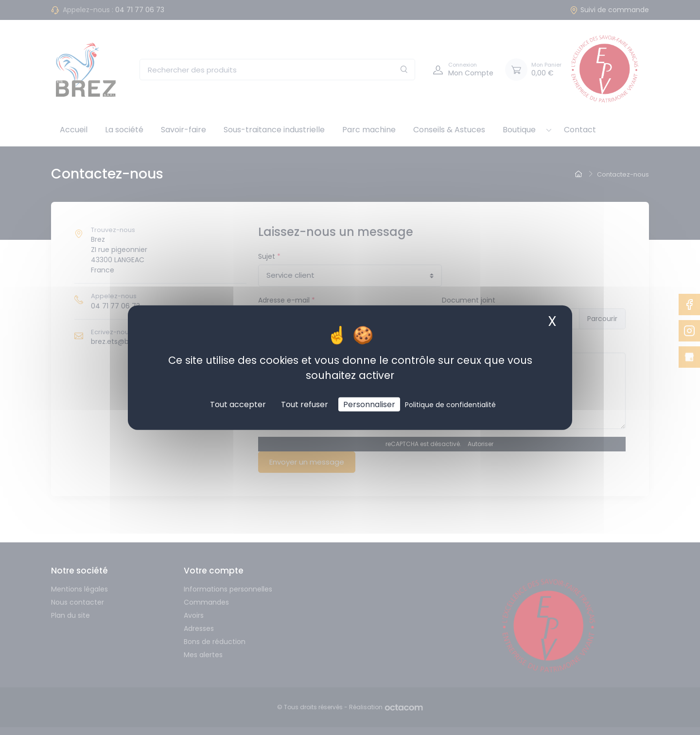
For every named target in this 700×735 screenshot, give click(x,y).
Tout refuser (305, 404)
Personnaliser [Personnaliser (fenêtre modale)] (369, 404)
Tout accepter (238, 404)
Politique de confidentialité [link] (450, 405)
